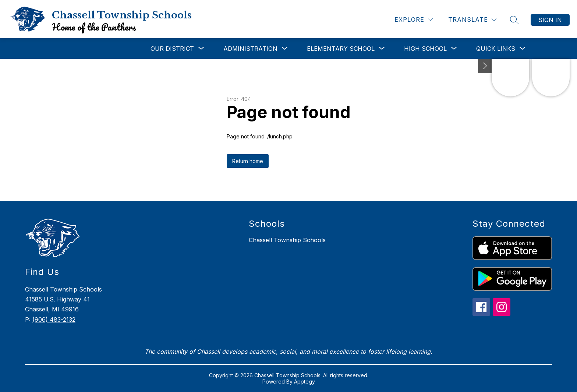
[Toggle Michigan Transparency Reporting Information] (485, 66)
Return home (248, 161)
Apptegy (305, 382)
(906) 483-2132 (54, 319)
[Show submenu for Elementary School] (341, 49)
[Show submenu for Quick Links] (496, 49)
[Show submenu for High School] (425, 49)
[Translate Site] (472, 20)
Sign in (550, 20)
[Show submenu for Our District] (172, 49)
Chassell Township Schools (287, 240)
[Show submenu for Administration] (250, 49)
